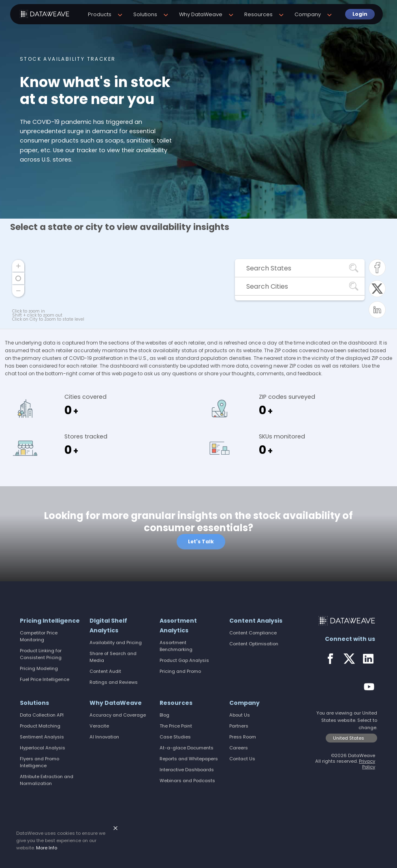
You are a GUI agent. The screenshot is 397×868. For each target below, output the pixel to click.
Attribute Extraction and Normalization (47, 780)
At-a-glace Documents (187, 748)
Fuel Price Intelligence (45, 679)
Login (355, 14)
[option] (198, 109)
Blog (164, 715)
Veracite (99, 726)
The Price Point (176, 726)
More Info (47, 848)
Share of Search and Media (113, 657)
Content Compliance (253, 633)
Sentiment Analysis (42, 737)
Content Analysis (256, 621)
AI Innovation (104, 737)
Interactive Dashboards (187, 770)
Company (244, 703)
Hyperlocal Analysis (43, 748)
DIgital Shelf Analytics (108, 625)
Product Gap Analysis (184, 660)
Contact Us (242, 759)
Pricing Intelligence (50, 621)
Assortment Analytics (178, 625)
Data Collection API (42, 715)
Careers (239, 748)
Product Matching (40, 726)
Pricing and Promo (180, 671)
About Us (240, 715)
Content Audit (105, 671)
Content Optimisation (254, 644)
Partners (239, 726)
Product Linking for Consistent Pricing (41, 654)
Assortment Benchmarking (176, 646)
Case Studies (175, 737)
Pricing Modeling (39, 668)
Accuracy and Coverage (118, 715)
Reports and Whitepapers (189, 759)
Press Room (243, 737)
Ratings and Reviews (114, 682)
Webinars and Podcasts (187, 781)
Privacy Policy (367, 764)
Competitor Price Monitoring (39, 636)
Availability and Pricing (116, 642)
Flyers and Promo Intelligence (39, 762)
